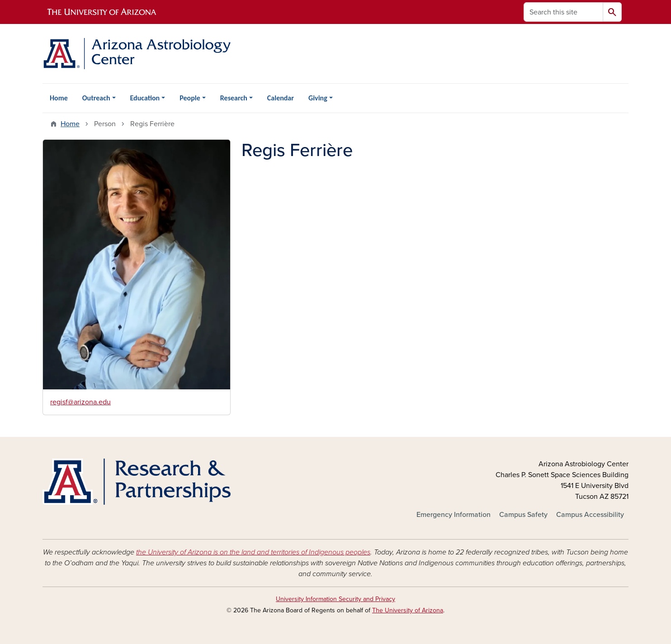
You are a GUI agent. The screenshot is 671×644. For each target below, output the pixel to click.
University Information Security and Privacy (335, 599)
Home (59, 98)
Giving (318, 98)
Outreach (96, 98)
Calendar (281, 98)
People (190, 98)
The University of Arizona (408, 610)
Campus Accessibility (590, 515)
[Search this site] (563, 12)
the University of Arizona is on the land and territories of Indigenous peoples (253, 552)
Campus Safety (523, 515)
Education (145, 98)
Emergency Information (454, 515)
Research (234, 98)
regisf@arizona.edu (80, 402)
